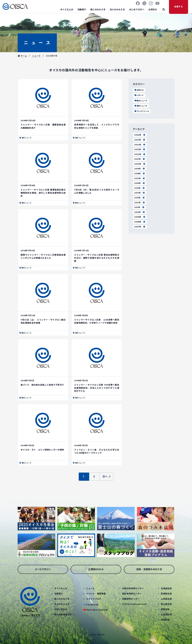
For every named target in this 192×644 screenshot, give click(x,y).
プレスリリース (142, 111)
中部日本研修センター (133, 588)
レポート (139, 95)
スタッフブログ (94, 599)
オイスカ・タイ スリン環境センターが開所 (42, 450)
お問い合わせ (61, 609)
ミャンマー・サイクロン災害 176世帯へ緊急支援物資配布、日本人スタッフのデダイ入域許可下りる (97, 388)
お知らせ (139, 90)
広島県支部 (166, 615)
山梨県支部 (166, 599)
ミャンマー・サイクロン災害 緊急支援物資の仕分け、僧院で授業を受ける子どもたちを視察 (97, 258)
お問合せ (153, 10)
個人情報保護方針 (63, 615)
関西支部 (165, 609)
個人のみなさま (98, 10)
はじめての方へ (137, 10)
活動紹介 (82, 10)
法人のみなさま (117, 10)
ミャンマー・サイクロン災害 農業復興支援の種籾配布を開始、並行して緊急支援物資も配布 (43, 193)
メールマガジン (43, 569)
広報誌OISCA (96, 569)
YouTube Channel (97, 610)
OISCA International (134, 604)
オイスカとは (67, 10)
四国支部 (165, 620)
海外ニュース (141, 106)
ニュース (37, 43)
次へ (107, 477)
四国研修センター (131, 599)
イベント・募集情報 (96, 594)
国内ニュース (141, 101)
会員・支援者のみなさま (149, 569)
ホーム (22, 56)
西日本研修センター (132, 594)
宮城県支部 (166, 594)
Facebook (92, 605)
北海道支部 (166, 588)
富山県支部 (166, 604)
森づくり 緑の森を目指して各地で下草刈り (42, 385)
